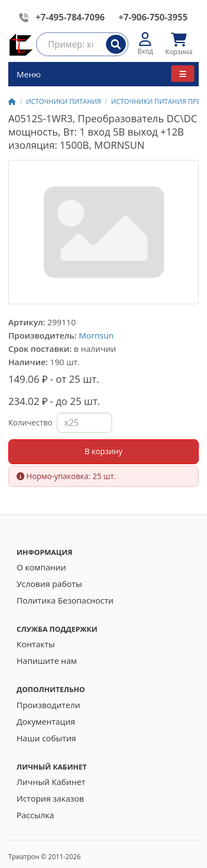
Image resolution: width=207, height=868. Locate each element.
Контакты (36, 644)
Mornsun (96, 335)
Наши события (46, 738)
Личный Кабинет (51, 782)
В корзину (103, 451)
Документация (46, 721)
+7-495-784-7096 (70, 17)
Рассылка (35, 815)
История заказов (50, 798)
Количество (30, 422)
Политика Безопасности (65, 600)
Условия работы (49, 584)
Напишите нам (47, 661)
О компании (41, 567)
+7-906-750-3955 (153, 17)
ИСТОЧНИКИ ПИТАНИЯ (63, 102)
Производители (48, 705)
